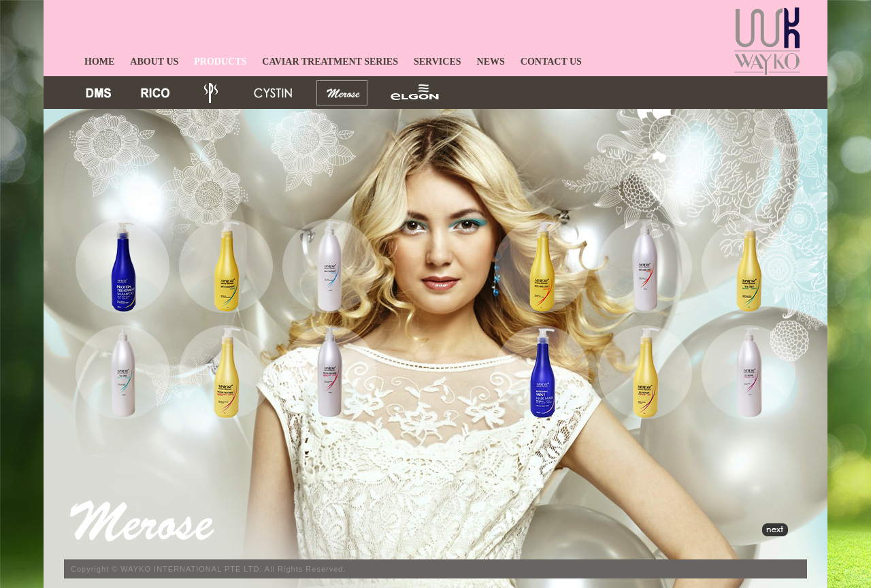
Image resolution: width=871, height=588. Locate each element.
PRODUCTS (220, 62)
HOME (99, 62)
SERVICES (438, 62)
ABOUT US (154, 62)
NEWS (491, 62)
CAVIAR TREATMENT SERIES (330, 62)
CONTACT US (551, 62)
